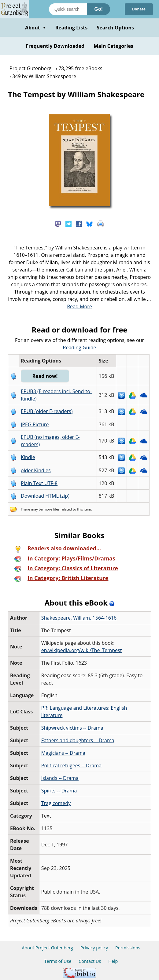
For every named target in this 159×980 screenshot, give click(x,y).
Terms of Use (58, 961)
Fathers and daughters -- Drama (78, 740)
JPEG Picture (35, 424)
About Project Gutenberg (47, 948)
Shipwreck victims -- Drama (72, 728)
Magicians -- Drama (63, 753)
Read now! (45, 376)
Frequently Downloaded (55, 46)
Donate (139, 9)
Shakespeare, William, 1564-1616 (79, 618)
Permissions (128, 948)
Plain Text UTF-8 (39, 483)
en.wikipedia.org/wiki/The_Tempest (82, 650)
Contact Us (90, 961)
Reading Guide (80, 348)
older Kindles (36, 470)
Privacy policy (94, 948)
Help (113, 961)
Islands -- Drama (60, 778)
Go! (98, 9)
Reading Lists (72, 28)
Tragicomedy (56, 803)
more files (52, 509)
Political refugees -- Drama (71, 765)
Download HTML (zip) (45, 496)
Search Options (115, 28)
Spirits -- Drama (59, 791)
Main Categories (113, 46)
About (36, 28)
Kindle (28, 457)
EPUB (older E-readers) (47, 411)
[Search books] (68, 9)
